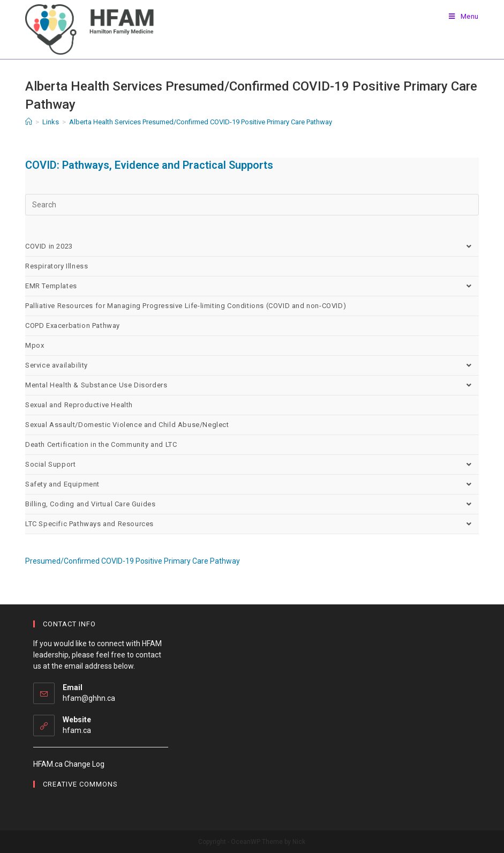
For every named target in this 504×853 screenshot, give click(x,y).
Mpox (35, 345)
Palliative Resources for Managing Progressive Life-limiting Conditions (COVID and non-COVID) (186, 306)
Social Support (252, 465)
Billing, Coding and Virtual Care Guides (252, 504)
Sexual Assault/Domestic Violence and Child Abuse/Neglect (127, 425)
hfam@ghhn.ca (89, 698)
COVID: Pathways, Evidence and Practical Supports (149, 165)
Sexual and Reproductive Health (79, 405)
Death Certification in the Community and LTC (101, 444)
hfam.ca (77, 730)
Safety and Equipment (252, 484)
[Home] (29, 122)
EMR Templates (252, 286)
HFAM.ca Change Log (69, 764)
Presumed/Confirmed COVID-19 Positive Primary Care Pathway (133, 561)
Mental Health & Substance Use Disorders (252, 385)
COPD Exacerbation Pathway (73, 326)
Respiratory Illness (57, 266)
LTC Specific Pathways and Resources (252, 524)
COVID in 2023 (252, 246)
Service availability (252, 365)
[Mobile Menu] (464, 16)
